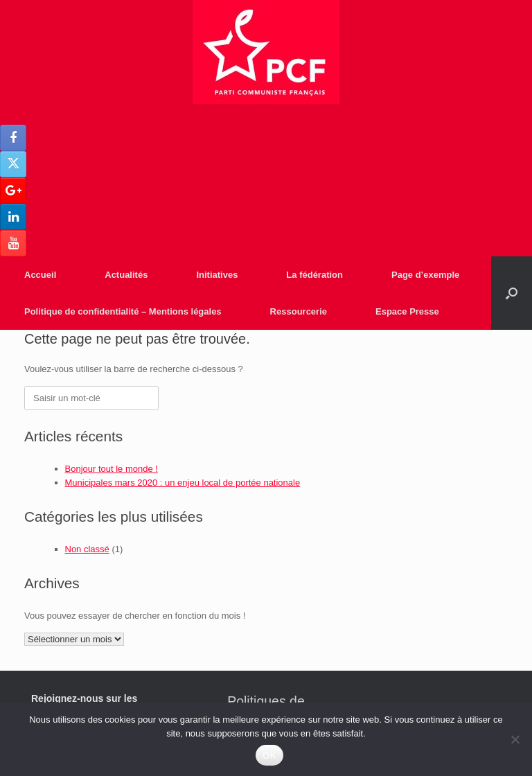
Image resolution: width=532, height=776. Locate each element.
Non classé (87, 549)
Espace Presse (407, 311)
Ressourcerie (299, 311)
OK (269, 756)
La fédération (314, 275)
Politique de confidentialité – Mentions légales (123, 311)
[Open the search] (512, 293)
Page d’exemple (425, 275)
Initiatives (217, 275)
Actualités (126, 275)
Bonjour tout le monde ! (112, 469)
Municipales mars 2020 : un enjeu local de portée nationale (183, 483)
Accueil (40, 275)
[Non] (515, 739)
